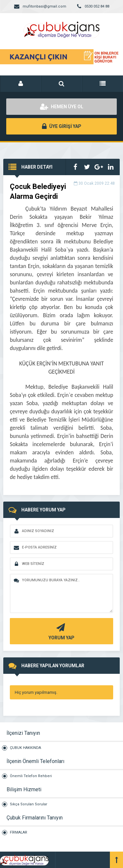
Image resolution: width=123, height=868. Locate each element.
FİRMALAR (19, 832)
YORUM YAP (61, 631)
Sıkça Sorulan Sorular (29, 804)
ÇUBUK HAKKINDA (25, 748)
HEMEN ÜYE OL (62, 107)
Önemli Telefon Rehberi (31, 776)
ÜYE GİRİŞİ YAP (62, 126)
